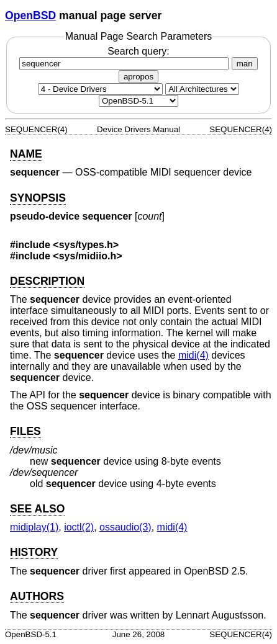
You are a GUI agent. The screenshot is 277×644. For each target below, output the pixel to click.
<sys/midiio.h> (87, 256)
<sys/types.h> (86, 245)
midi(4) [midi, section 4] (193, 355)
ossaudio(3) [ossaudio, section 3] (125, 527)
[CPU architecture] (202, 89)
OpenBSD (30, 16)
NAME (26, 154)
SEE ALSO (37, 509)
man (245, 64)
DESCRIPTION (47, 281)
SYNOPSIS (38, 198)
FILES (25, 431)
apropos (138, 77)
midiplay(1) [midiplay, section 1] (34, 527)
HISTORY (34, 552)
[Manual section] (100, 89)
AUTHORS (37, 596)
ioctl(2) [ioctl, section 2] (79, 527)
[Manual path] (138, 101)
